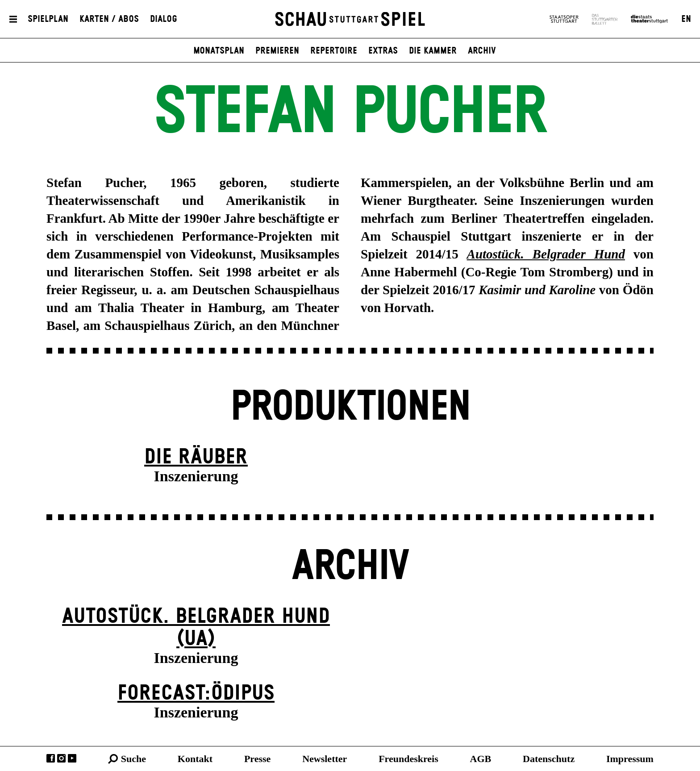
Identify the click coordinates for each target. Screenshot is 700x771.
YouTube (72, 758)
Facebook (51, 758)
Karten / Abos (109, 19)
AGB (481, 759)
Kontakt (195, 759)
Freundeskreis (408, 759)
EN (686, 19)
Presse (257, 759)
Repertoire (334, 51)
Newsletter (325, 759)
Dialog (164, 19)
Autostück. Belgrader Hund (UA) (196, 628)
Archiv (482, 51)
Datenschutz (549, 759)
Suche (133, 759)
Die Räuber (196, 457)
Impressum (630, 759)
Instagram (61, 758)
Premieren (277, 51)
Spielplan (48, 19)
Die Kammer (433, 51)
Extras (383, 51)
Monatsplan (219, 51)
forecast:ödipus (196, 694)
